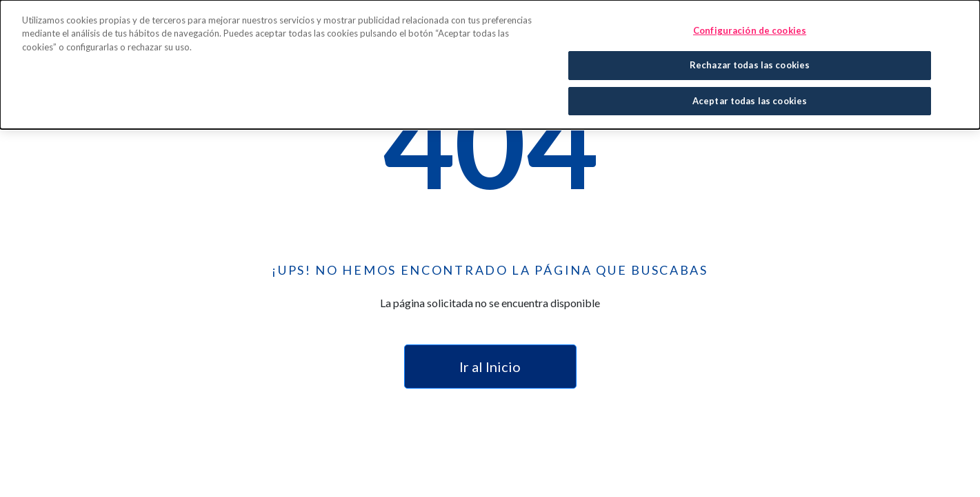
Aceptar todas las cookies (750, 99)
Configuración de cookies (750, 29)
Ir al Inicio (490, 367)
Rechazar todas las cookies (750, 64)
